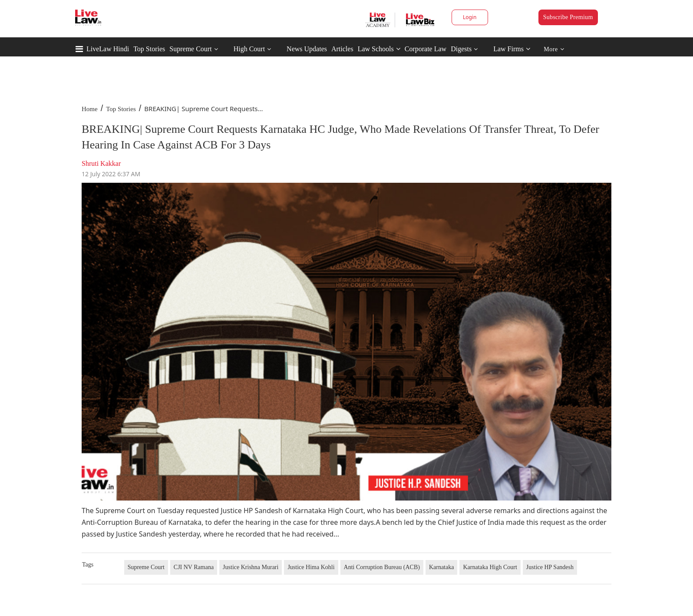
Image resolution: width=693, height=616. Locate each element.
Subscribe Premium (568, 17)
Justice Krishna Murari (251, 567)
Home (90, 109)
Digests (461, 49)
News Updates (307, 49)
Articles (342, 49)
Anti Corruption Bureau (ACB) (382, 567)
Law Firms (512, 49)
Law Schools (379, 49)
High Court (249, 49)
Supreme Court (190, 49)
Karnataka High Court (490, 567)
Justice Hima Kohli (311, 567)
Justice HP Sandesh (550, 567)
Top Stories (149, 49)
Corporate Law (426, 49)
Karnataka (442, 567)
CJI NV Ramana (194, 567)
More (554, 49)
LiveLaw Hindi (108, 49)
